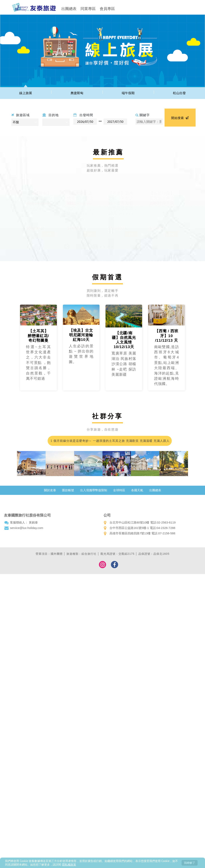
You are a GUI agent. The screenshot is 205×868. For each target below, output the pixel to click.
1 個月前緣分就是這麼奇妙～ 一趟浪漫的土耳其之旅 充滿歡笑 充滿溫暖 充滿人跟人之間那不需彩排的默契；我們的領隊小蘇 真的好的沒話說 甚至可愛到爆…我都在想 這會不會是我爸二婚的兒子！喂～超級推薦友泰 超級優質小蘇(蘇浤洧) (110, 442)
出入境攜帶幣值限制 (94, 490)
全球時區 (119, 490)
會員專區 (107, 9)
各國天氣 (137, 490)
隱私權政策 (69, 864)
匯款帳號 (68, 490)
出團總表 (69, 9)
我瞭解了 (190, 863)
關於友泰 (50, 490)
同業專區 (88, 9)
